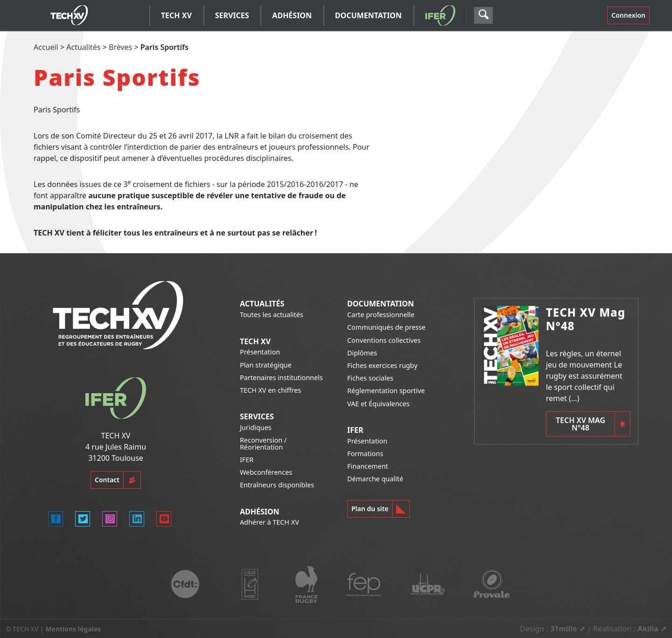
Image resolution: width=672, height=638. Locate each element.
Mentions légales (73, 629)
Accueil (46, 47)
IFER (247, 460)
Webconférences (266, 472)
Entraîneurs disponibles (277, 485)
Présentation (260, 352)
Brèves (120, 47)
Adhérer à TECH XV (269, 522)
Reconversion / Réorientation (263, 443)
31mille (564, 629)
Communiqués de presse (386, 327)
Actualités (83, 47)
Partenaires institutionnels (281, 378)
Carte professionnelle (381, 315)
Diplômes (362, 353)
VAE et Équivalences (378, 404)
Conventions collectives (384, 340)
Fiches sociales (370, 378)
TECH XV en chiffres (270, 390)
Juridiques (256, 427)
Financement (368, 466)
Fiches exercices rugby (382, 365)
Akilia (648, 629)
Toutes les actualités (272, 315)
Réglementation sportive (386, 391)
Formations (365, 454)
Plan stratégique (266, 365)
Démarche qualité (375, 479)
